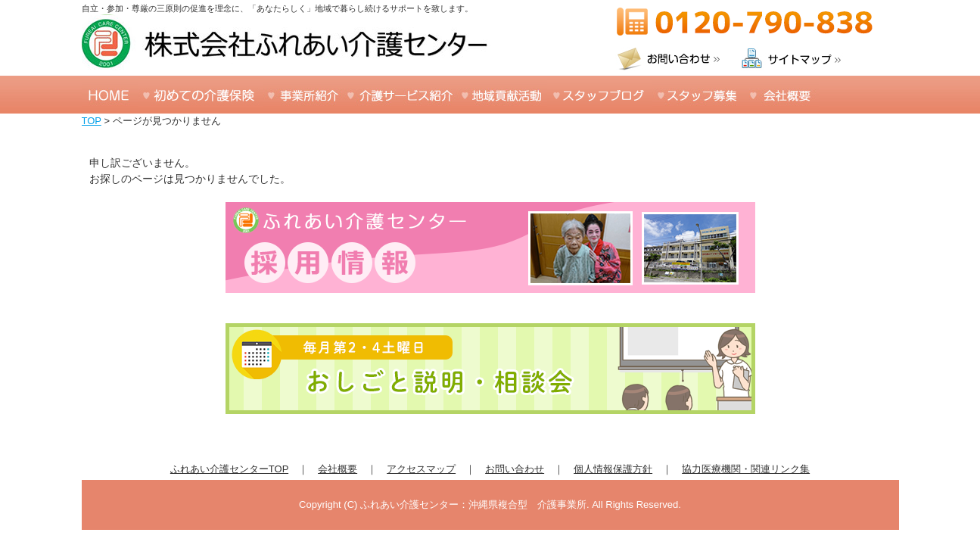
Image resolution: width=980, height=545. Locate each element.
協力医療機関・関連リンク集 (746, 469)
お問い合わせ (515, 469)
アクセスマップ (421, 469)
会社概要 (338, 469)
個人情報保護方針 (613, 469)
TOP (92, 121)
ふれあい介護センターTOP (229, 469)
